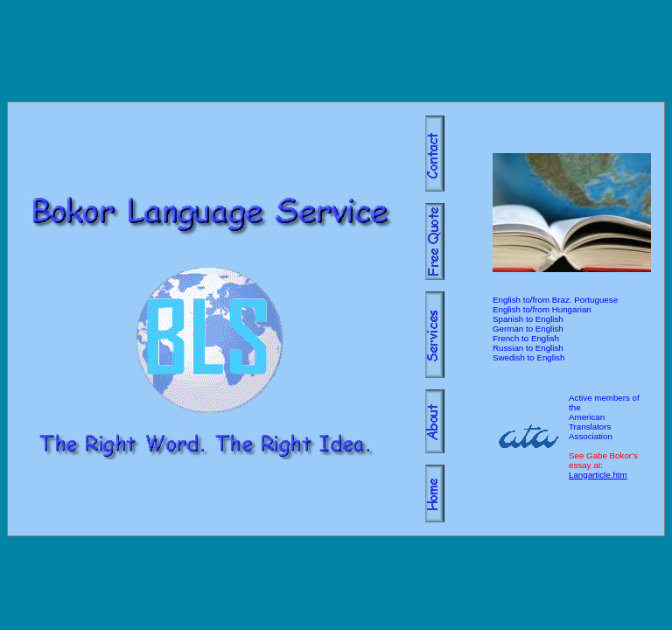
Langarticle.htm (598, 475)
